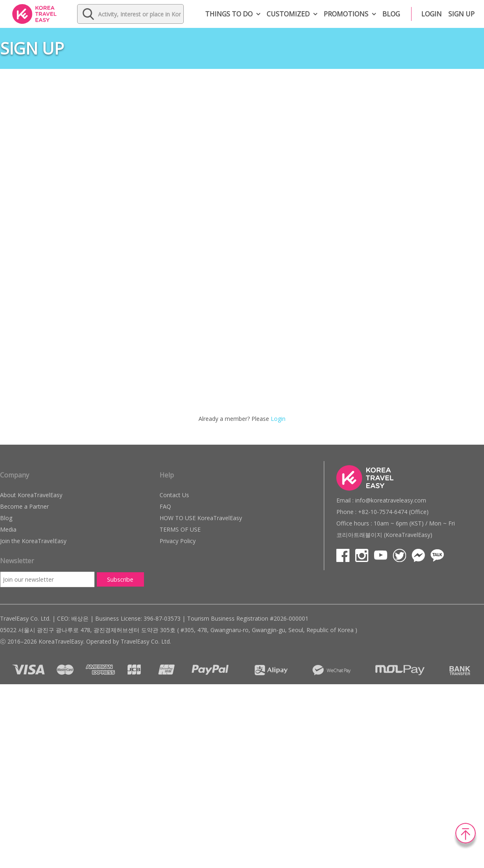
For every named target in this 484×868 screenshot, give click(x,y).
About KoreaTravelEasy (31, 495)
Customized (288, 14)
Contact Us (174, 495)
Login (431, 14)
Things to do (229, 14)
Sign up (461, 14)
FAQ (165, 506)
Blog (391, 14)
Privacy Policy (178, 541)
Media (8, 529)
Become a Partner (24, 506)
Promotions (346, 14)
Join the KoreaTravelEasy (33, 541)
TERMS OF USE (180, 529)
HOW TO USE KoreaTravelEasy (201, 518)
